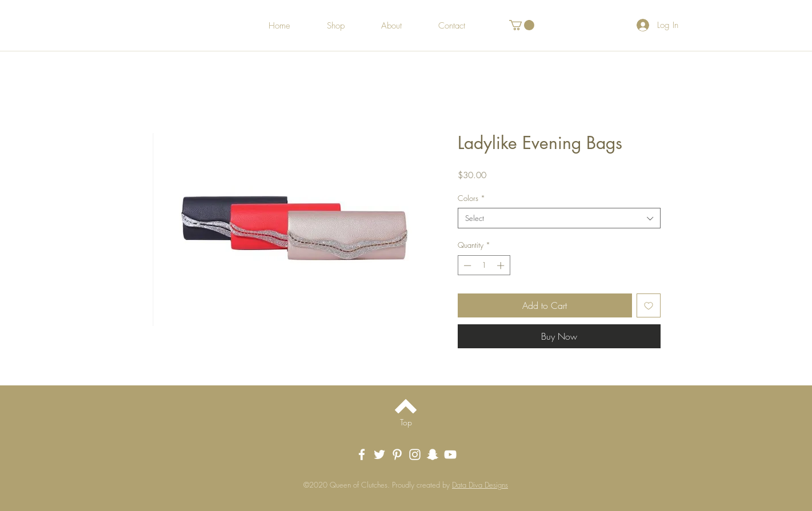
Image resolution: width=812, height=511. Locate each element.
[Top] (406, 423)
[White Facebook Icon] (362, 454)
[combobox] (559, 218)
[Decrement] (466, 265)
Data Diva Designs (480, 485)
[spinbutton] (484, 265)
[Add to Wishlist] (649, 305)
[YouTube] (450, 454)
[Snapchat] (433, 454)
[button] (522, 25)
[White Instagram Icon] (415, 454)
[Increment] (502, 265)
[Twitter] (379, 454)
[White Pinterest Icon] (397, 454)
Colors (471, 198)
